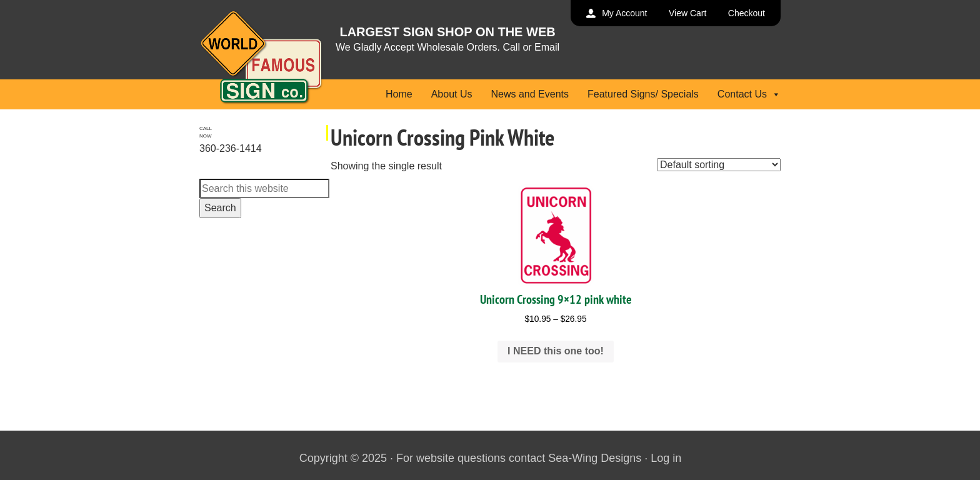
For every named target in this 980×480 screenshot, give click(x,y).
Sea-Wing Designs (595, 458)
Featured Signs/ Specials (643, 94)
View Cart (687, 13)
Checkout (747, 13)
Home (399, 94)
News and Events (530, 94)
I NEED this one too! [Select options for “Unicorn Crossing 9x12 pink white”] (556, 351)
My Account (624, 13)
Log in (666, 458)
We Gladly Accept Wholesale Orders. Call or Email (447, 47)
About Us (452, 94)
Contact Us (749, 94)
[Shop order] (719, 165)
